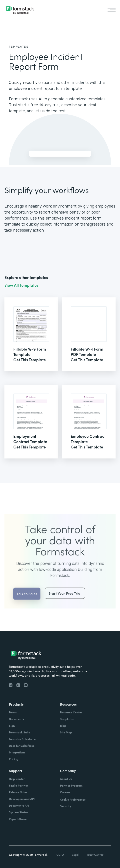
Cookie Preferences (73, 799)
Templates (19, 47)
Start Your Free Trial (65, 602)
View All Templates (21, 285)
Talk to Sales (27, 603)
